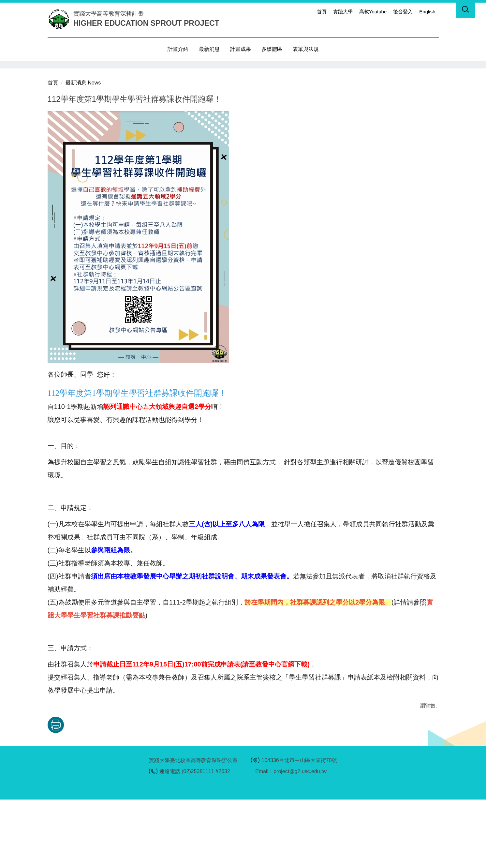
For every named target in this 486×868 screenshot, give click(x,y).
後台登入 (403, 12)
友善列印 (115, 793)
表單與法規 (306, 49)
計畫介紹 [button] (178, 49)
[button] (466, 10)
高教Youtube (373, 12)
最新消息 (209, 49)
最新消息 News (83, 151)
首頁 (322, 12)
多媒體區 (272, 49)
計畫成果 (241, 49)
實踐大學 (343, 12)
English (427, 12)
